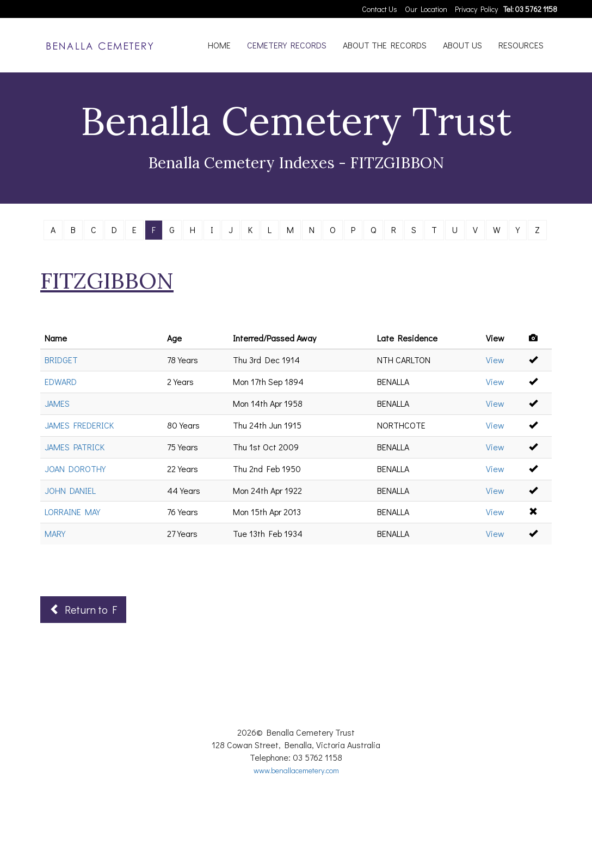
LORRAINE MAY (72, 512)
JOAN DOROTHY (75, 469)
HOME (219, 45)
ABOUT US (462, 45)
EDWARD (61, 381)
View (495, 360)
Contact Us (380, 9)
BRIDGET (61, 360)
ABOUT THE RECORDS (385, 45)
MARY (55, 533)
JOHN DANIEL (70, 490)
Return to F (83, 609)
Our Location (426, 9)
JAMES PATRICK (75, 447)
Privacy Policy (476, 9)
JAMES (57, 403)
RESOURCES (521, 45)
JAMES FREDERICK (79, 425)
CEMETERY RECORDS (287, 45)
